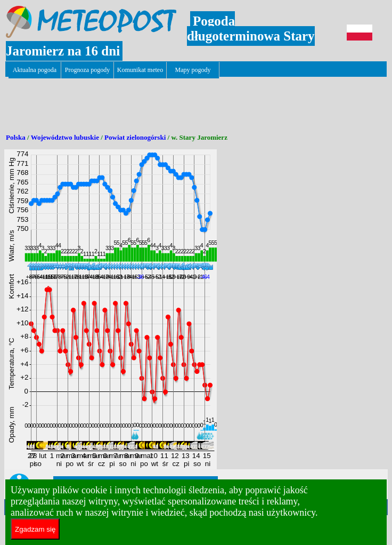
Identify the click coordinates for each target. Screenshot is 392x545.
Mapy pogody (193, 70)
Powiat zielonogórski (135, 137)
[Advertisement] (198, 102)
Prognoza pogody (87, 70)
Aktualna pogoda (35, 70)
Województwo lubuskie (65, 137)
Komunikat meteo (140, 70)
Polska (16, 137)
